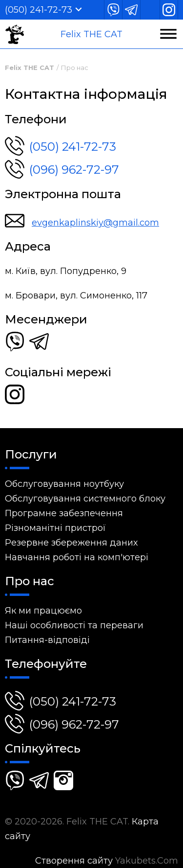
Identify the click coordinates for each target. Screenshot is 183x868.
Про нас (75, 68)
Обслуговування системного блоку (85, 499)
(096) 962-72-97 (62, 168)
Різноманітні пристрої (55, 528)
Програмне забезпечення (64, 513)
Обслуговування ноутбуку (64, 484)
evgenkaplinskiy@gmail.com (95, 223)
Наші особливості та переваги (74, 625)
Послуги (31, 454)
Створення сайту (74, 861)
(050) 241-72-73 (39, 10)
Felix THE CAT (91, 34)
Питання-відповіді (47, 640)
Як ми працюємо (43, 611)
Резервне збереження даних (71, 543)
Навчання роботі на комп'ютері (77, 557)
